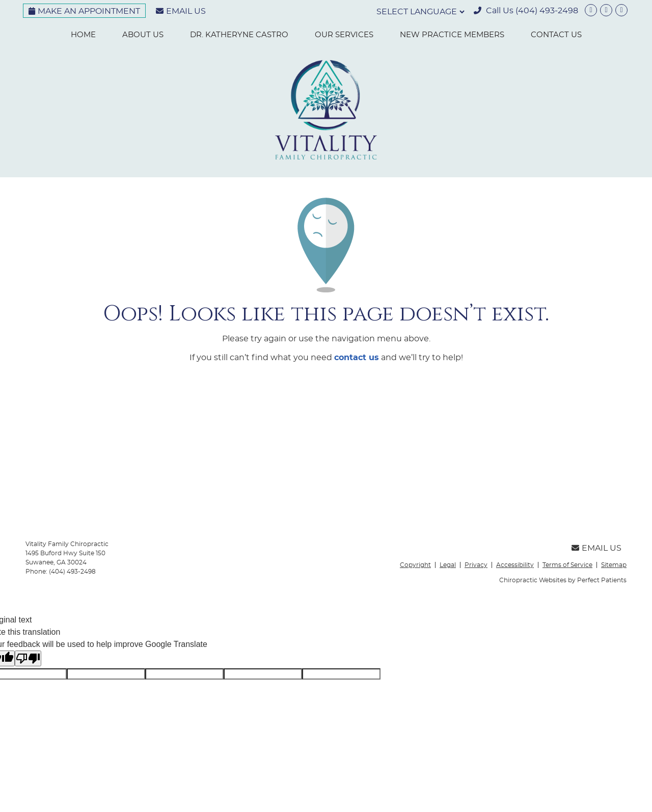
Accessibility (515, 565)
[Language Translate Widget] (420, 12)
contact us (357, 358)
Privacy (476, 565)
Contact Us (556, 35)
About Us (143, 35)
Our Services (344, 35)
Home (83, 35)
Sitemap (614, 565)
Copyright (415, 565)
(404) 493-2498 (547, 11)
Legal (448, 565)
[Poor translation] (28, 658)
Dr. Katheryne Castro (239, 35)
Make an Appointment (84, 11)
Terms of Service (567, 565)
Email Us (181, 11)
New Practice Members (452, 35)
